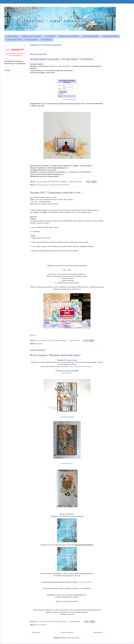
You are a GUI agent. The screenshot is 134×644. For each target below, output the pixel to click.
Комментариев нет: (76, 182)
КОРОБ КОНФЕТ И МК (14, 40)
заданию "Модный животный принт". (80, 366)
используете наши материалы (60, 66)
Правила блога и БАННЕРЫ (32, 36)
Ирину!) (43, 104)
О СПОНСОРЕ (50, 36)
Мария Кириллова (67, 463)
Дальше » (33, 335)
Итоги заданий (41, 625)
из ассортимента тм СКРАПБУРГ (78, 172)
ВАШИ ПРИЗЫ (46, 40)
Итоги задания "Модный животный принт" (56, 355)
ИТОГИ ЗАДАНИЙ (31, 40)
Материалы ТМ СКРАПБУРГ (59, 185)
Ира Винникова (67, 373)
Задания (39, 344)
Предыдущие (98, 632)
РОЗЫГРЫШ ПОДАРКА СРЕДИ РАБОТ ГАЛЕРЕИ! (62, 59)
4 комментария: (74, 340)
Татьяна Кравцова (67, 417)
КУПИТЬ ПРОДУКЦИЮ (91, 36)
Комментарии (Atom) (73, 638)
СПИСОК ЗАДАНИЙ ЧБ (110, 36)
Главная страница (12, 36)
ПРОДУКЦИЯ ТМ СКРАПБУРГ (69, 36)
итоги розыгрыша (42, 185)
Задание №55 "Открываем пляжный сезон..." (57, 192)
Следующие (36, 632)
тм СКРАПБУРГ (85, 588)
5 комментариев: (75, 622)
